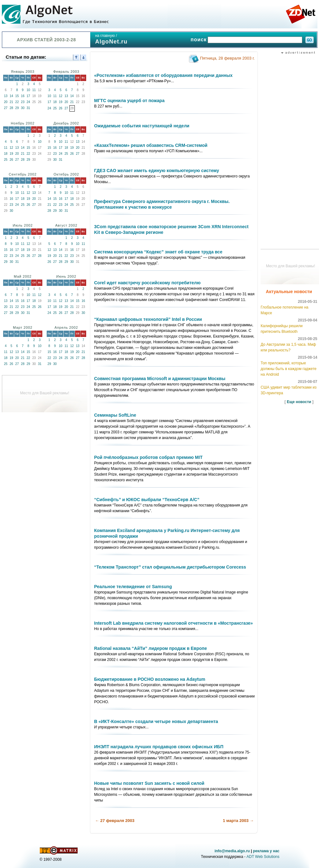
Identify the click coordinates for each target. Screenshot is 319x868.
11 (34, 90)
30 (23, 108)
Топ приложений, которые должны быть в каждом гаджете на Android (289, 369)
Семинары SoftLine (115, 415)
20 (6, 102)
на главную (105, 36)
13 (6, 96)
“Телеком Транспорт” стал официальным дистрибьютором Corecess (170, 567)
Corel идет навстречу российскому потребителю (147, 283)
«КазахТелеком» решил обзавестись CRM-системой (151, 145)
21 (11, 102)
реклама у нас (266, 851)
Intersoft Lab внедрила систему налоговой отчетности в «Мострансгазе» (173, 623)
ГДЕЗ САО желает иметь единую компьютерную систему (157, 171)
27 (6, 108)
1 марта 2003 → (238, 821)
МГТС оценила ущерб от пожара (129, 101)
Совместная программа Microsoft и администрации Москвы (160, 379)
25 (55, 108)
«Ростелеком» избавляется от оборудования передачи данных (163, 75)
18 (55, 102)
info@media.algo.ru (232, 851)
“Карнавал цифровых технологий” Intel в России (148, 319)
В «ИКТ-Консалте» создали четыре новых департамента (156, 721)
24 (28, 102)
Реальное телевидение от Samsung (133, 587)
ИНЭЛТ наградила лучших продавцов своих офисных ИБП (159, 747)
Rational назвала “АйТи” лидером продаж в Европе (151, 648)
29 (17, 108)
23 (23, 102)
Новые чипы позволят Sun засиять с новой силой (149, 783)
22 (17, 102)
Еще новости (299, 402)
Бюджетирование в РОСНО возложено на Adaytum (150, 679)
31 (28, 108)
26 (61, 108)
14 (11, 96)
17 (28, 96)
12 (61, 96)
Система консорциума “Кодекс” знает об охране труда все (158, 252)
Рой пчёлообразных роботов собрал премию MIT (148, 457)
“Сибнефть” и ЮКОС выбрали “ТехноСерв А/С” (147, 500)
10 (28, 90)
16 (23, 96)
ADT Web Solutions (263, 857)
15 (17, 96)
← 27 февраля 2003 (115, 821)
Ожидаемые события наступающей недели (142, 126)
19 (61, 102)
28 (11, 108)
